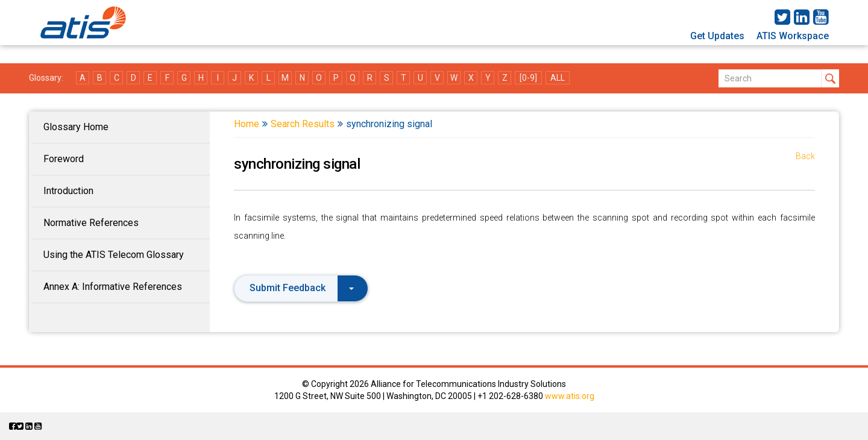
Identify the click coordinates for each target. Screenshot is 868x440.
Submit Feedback (302, 288)
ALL (558, 78)
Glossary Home (76, 127)
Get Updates (717, 36)
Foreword (64, 159)
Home (247, 124)
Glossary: (46, 78)
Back (805, 156)
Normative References (91, 223)
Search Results (303, 124)
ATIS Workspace (793, 36)
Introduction (68, 191)
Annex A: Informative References (113, 287)
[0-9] (528, 78)
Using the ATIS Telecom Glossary (114, 255)
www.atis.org (570, 396)
